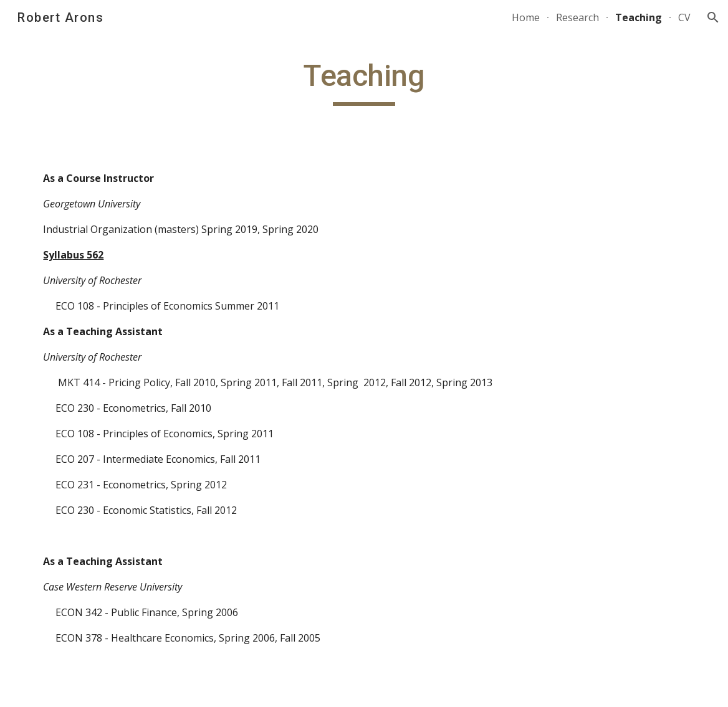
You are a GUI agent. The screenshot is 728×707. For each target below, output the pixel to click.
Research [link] (577, 17)
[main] (364, 82)
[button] (713, 17)
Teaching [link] (639, 17)
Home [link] (526, 17)
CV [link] (684, 17)
